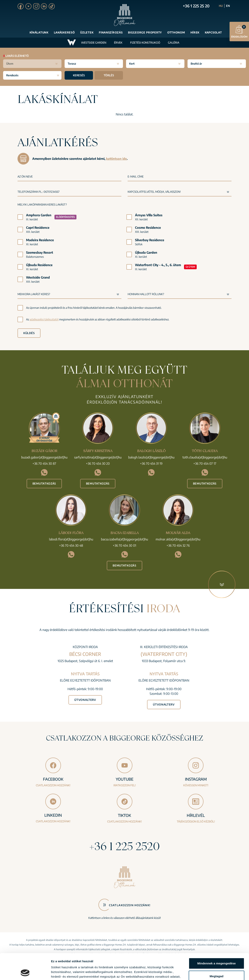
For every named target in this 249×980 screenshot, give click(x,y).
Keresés (79, 75)
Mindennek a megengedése (216, 939)
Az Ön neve (25, 176)
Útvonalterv (85, 700)
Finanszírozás (111, 32)
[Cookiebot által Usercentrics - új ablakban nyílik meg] (25, 972)
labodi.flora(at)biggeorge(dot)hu (71, 539)
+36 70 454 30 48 (71, 545)
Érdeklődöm (239, 31)
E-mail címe (136, 176)
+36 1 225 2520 (124, 846)
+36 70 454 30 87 (44, 464)
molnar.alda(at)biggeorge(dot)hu (178, 539)
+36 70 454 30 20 (98, 464)
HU (221, 6)
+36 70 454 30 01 (124, 545)
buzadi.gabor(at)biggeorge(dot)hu (44, 457)
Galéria (174, 43)
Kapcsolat (213, 32)
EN (228, 6)
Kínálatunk (39, 32)
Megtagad (217, 952)
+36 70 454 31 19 (151, 464)
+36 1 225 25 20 (196, 6)
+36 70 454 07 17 (205, 464)
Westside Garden (94, 43)
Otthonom (176, 32)
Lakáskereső (64, 32)
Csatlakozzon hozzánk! (130, 905)
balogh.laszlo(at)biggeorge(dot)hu (151, 457)
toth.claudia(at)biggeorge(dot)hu (205, 457)
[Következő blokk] (222, 584)
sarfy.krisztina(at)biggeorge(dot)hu (98, 457)
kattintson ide (116, 159)
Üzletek (87, 32)
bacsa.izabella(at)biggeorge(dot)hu (124, 539)
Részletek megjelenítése (68, 972)
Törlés (109, 75)
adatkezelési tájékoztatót (44, 319)
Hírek (195, 32)
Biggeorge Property (145, 32)
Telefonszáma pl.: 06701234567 (39, 192)
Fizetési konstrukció (145, 43)
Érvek (118, 43)
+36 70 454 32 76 (178, 545)
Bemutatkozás (44, 483)
